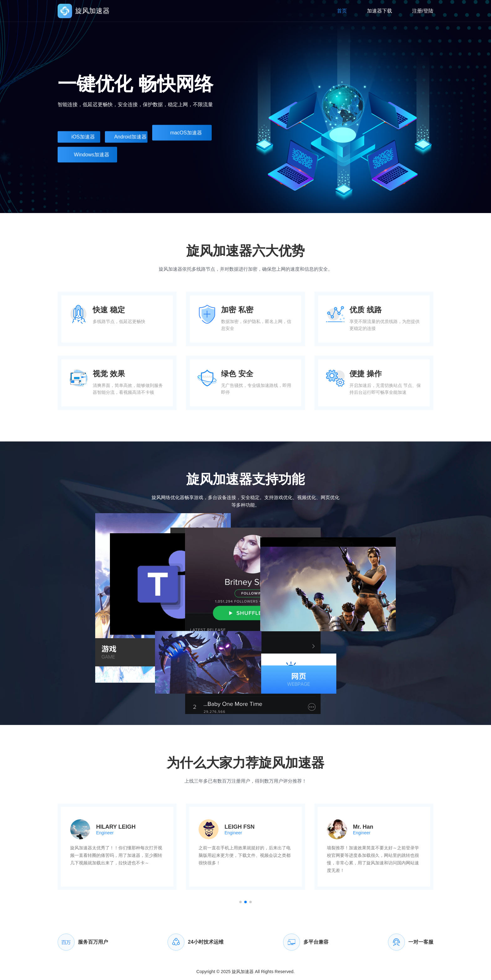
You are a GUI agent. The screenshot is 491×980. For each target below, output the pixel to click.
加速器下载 (380, 11)
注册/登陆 (423, 11)
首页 (342, 11)
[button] (240, 902)
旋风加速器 (243, 972)
